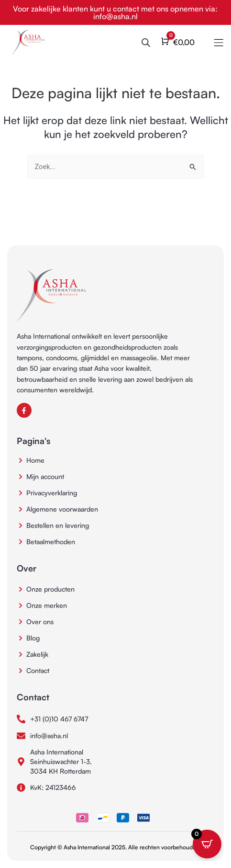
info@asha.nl (115, 16)
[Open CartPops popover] (207, 844)
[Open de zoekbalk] (146, 43)
